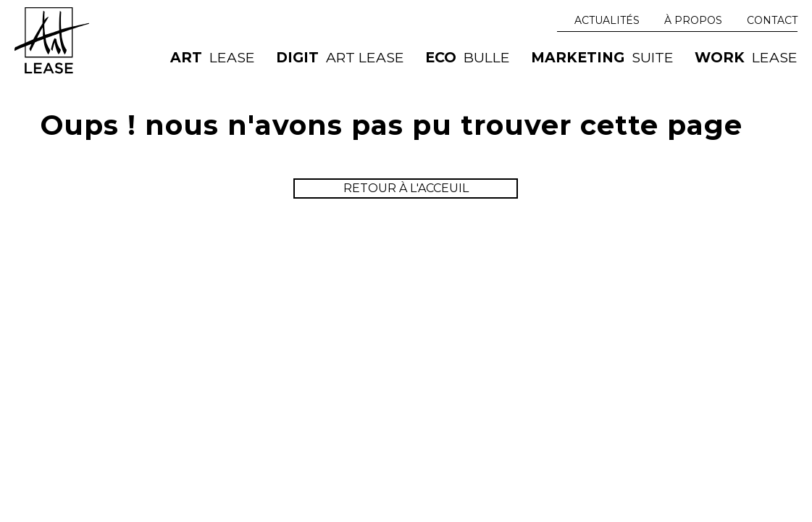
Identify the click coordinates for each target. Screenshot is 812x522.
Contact (772, 20)
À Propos (693, 20)
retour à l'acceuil (406, 188)
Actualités (607, 20)
